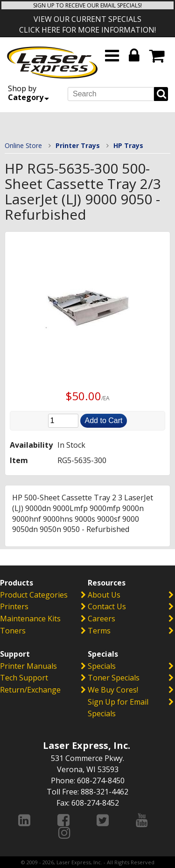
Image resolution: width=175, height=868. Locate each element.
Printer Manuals (28, 666)
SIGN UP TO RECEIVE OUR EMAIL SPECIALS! (87, 5)
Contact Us (107, 606)
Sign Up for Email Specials (118, 708)
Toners (13, 631)
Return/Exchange (30, 690)
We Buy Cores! (113, 690)
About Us (104, 595)
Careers (101, 619)
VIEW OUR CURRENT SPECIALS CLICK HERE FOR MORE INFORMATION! (87, 24)
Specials (102, 666)
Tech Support (24, 678)
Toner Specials (114, 678)
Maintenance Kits (30, 619)
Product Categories (34, 595)
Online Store (23, 145)
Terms (99, 631)
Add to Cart (104, 421)
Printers (14, 606)
